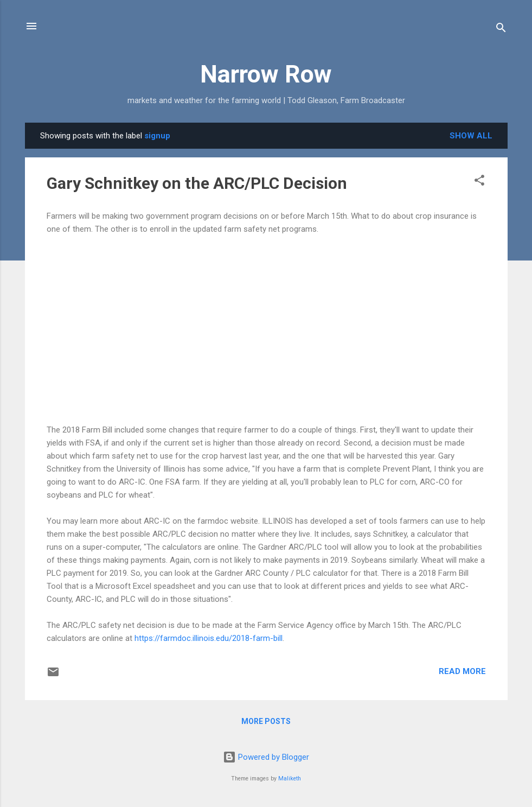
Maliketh (290, 779)
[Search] (501, 30)
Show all (471, 136)
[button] (479, 182)
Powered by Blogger (266, 757)
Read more (462, 671)
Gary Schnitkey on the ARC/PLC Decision (197, 183)
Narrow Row (266, 74)
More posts (266, 721)
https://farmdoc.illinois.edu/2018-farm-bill (209, 638)
